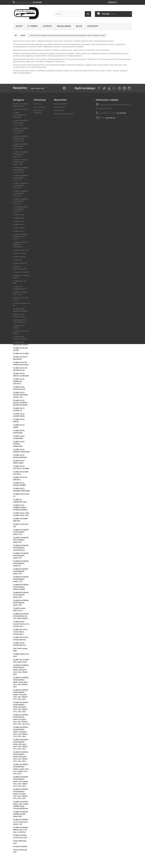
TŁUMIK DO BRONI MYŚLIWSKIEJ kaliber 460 (20, 571)
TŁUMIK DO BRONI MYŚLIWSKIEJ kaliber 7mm (20, 146)
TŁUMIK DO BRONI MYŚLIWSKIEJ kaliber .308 (20, 162)
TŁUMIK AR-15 (19, 215)
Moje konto (60, 100)
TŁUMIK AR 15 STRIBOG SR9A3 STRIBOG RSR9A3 (20, 507)
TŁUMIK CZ (17, 260)
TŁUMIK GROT (19, 231)
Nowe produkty (39, 107)
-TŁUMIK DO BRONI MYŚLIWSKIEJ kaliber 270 (21, 209)
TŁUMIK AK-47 (19, 221)
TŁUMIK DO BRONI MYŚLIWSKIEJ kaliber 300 (20, 154)
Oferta (47, 26)
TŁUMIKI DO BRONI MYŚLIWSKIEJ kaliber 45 (21, 563)
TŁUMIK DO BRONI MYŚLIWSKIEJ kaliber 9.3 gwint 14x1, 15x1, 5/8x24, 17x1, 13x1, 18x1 (20, 794)
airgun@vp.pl (111, 118)
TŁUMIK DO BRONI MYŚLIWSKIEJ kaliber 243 (20, 201)
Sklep (19, 26)
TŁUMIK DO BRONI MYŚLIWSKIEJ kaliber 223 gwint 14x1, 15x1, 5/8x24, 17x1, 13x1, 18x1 (20, 744)
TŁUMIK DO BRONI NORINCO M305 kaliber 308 (20, 814)
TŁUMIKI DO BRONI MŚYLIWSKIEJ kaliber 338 (21, 540)
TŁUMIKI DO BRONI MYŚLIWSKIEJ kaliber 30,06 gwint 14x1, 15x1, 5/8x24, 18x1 (21, 682)
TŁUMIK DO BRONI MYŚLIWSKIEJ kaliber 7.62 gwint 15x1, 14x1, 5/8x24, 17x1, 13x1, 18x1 (20, 695)
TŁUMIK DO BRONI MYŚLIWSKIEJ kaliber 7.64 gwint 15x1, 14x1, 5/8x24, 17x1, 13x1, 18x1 (20, 732)
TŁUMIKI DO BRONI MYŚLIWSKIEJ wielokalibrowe (21, 548)
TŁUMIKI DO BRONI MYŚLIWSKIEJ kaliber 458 (21, 595)
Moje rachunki (59, 107)
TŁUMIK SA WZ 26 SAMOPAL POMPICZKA (20, 245)
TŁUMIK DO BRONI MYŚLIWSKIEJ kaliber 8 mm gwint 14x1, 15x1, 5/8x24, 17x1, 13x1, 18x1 (20, 781)
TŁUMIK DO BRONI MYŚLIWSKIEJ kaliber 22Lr (20, 193)
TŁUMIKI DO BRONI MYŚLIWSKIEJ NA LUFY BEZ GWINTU (21, 616)
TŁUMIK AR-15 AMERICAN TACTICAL (19, 381)
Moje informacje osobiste (64, 114)
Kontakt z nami (125, 2)
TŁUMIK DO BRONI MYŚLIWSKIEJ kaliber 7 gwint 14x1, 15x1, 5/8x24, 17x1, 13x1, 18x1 (21, 769)
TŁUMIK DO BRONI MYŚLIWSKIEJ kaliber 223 (20, 186)
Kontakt (93, 26)
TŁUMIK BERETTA (20, 263)
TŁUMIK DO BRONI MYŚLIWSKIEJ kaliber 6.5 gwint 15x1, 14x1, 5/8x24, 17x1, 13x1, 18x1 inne (21, 719)
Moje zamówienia (61, 104)
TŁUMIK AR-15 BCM (21, 353)
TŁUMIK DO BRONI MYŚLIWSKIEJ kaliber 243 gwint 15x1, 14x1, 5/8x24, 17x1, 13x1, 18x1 (20, 707)
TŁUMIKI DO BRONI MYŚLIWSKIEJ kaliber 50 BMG (21, 587)
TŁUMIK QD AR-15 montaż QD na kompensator (20, 632)
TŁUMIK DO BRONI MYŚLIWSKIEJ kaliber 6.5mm (20, 170)
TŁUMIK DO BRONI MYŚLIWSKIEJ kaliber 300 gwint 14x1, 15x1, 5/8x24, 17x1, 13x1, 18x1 (20, 757)
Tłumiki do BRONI (20, 846)
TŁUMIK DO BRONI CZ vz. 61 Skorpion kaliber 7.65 (20, 822)
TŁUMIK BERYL (19, 228)
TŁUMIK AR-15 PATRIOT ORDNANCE (19, 444)
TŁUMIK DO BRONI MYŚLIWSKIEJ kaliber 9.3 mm (20, 139)
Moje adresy (59, 110)
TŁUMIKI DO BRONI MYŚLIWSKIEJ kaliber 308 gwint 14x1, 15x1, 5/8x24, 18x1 (21, 670)
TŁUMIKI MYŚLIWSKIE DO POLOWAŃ (20, 115)
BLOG (79, 26)
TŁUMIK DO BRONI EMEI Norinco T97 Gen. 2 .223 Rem (20, 830)
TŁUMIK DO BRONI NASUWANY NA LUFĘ (20, 237)
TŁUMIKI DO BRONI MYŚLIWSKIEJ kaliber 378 (21, 556)
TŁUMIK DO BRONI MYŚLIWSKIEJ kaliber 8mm (20, 131)
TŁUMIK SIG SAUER (21, 272)
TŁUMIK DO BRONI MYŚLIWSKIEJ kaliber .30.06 (20, 123)
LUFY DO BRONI (19, 253)
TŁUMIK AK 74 (19, 225)
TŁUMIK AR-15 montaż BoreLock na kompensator (21, 624)
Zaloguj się (112, 2)
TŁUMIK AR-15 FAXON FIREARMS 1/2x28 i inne (20, 395)
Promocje (37, 104)
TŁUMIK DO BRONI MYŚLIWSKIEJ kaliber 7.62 (20, 178)
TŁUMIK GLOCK (19, 257)
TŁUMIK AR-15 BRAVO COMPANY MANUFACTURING (20, 403)
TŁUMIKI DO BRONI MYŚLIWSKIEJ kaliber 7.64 (21, 532)
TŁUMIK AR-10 (19, 218)
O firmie (33, 26)
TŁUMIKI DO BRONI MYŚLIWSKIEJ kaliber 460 (21, 603)
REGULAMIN (64, 26)
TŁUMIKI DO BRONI (21, 109)
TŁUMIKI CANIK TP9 (21, 250)
